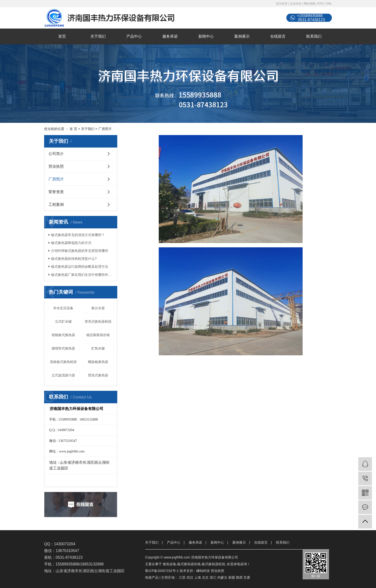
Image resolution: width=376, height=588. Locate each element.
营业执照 (56, 166)
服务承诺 (170, 36)
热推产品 (152, 577)
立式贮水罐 (63, 321)
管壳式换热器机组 (98, 321)
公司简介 (56, 154)
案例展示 (242, 36)
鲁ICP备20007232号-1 (162, 571)
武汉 (190, 577)
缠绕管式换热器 (63, 348)
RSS (321, 4)
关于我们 (98, 36)
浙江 (213, 577)
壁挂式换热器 (98, 375)
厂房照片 (56, 179)
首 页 (73, 129)
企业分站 (296, 4)
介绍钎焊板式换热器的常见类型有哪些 (80, 251)
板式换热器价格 (189, 564)
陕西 (239, 577)
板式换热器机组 (213, 564)
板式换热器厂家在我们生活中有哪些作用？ (82, 275)
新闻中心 (206, 36)
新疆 (232, 577)
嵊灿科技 (203, 571)
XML (329, 4)
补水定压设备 (63, 308)
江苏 (182, 577)
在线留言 (278, 36)
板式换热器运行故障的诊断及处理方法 (80, 267)
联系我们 (314, 36)
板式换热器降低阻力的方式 (71, 243)
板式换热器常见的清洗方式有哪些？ (78, 235)
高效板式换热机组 (63, 362)
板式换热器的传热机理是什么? (74, 259)
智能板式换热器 (63, 335)
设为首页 (282, 4)
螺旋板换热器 (98, 362)
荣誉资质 (56, 192)
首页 (62, 36)
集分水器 (98, 308)
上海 (198, 577)
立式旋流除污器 (63, 375)
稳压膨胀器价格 (98, 335)
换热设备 (170, 564)
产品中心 (134, 36)
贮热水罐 (98, 348)
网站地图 (310, 4)
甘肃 (247, 577)
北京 (205, 577)
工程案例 (56, 205)
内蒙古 (222, 577)
